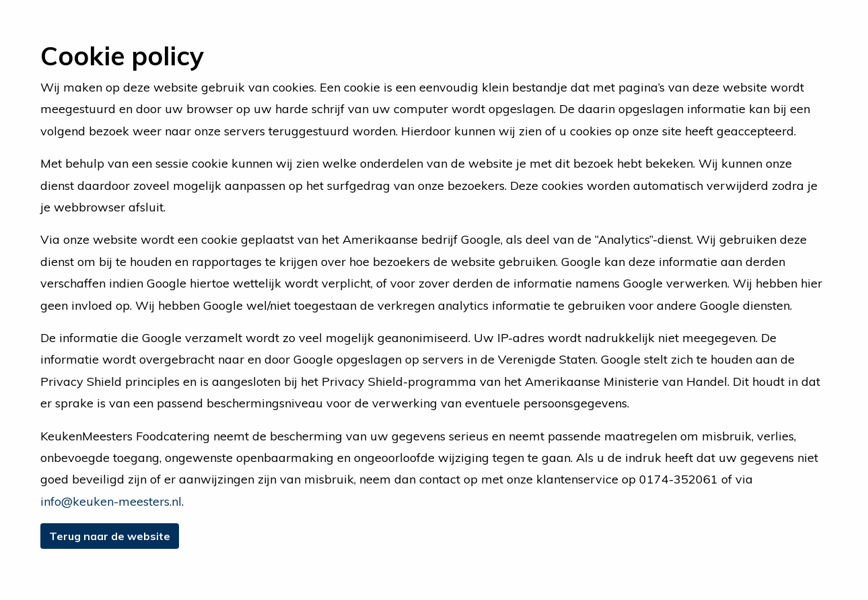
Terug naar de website (110, 536)
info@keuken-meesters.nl (111, 501)
